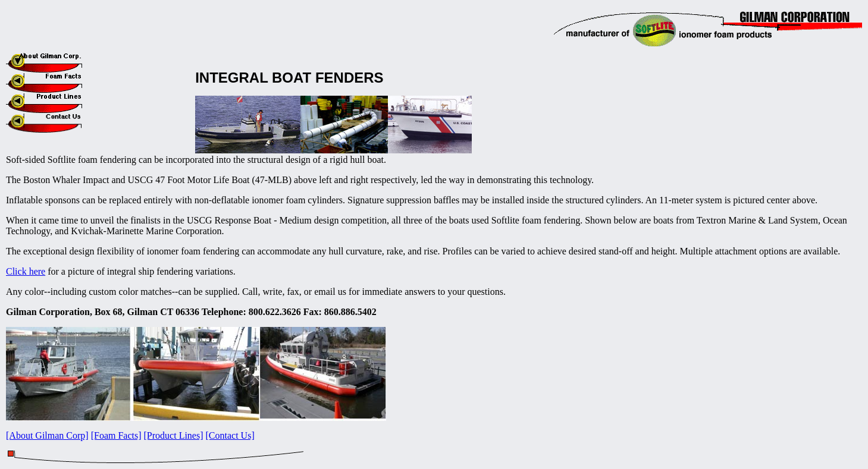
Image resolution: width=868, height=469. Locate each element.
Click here (26, 271)
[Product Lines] (174, 435)
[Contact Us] (230, 435)
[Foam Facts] (116, 435)
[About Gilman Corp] (47, 435)
